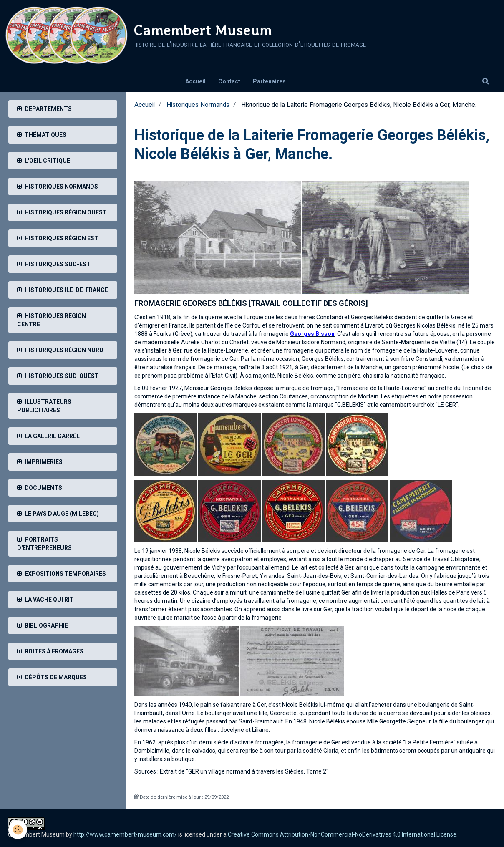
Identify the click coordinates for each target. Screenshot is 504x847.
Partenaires (269, 81)
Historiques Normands (198, 105)
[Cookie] (18, 830)
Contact (229, 81)
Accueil (195, 81)
